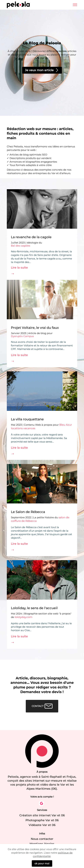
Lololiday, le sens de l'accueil (34, 608)
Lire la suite (19, 268)
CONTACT (42, 706)
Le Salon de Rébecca (28, 512)
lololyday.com (24, 617)
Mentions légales (42, 844)
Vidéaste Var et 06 (42, 825)
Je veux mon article (42, 70)
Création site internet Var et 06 (42, 815)
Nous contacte (41, 839)
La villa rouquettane (27, 419)
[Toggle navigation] (75, 5)
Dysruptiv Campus (22, 336)
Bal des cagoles (21, 246)
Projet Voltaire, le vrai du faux (35, 328)
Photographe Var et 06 (42, 820)
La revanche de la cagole (31, 237)
